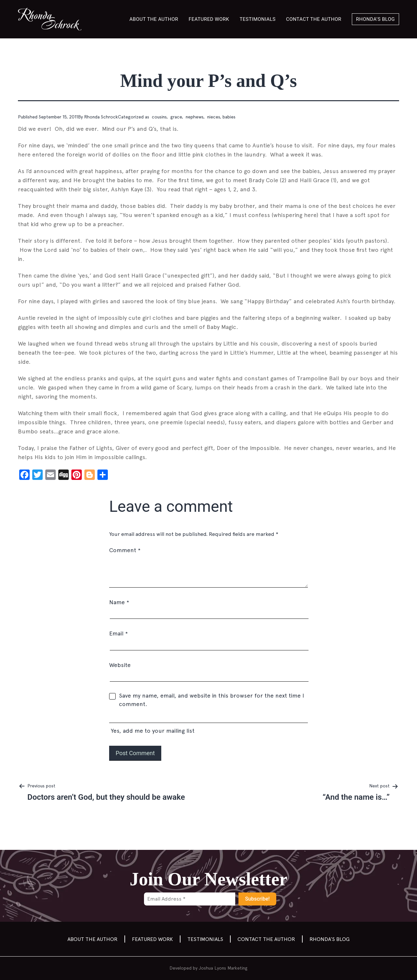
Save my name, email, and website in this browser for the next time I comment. (211, 700)
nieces (213, 117)
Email (118, 633)
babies (229, 117)
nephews (194, 117)
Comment (125, 550)
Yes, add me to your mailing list (208, 725)
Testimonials (258, 19)
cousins (158, 117)
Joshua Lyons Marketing (223, 968)
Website (120, 665)
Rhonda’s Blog (375, 19)
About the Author (154, 19)
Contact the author (314, 19)
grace (175, 117)
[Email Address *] (190, 899)
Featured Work (209, 19)
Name (119, 602)
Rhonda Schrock (101, 117)
